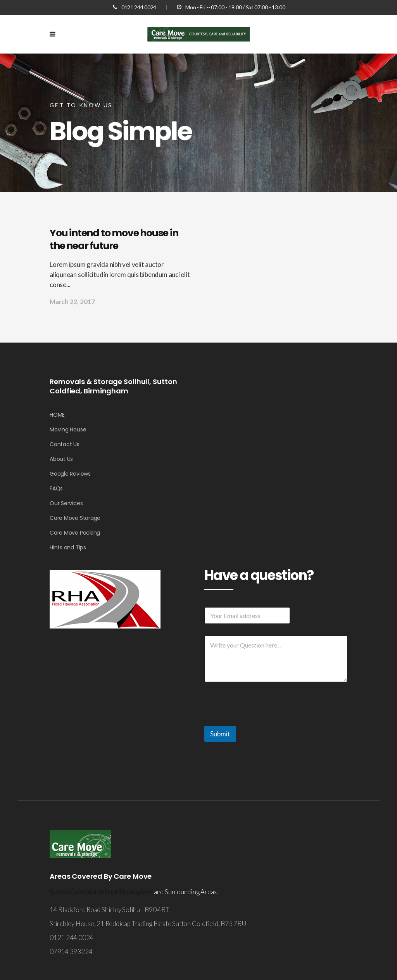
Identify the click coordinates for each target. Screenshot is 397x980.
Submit (220, 734)
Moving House (68, 429)
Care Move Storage (75, 518)
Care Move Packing (75, 533)
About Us (61, 459)
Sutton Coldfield (73, 892)
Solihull (107, 892)
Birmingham (135, 892)
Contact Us (65, 444)
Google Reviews (70, 474)
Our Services (66, 503)
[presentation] (263, 721)
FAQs (56, 488)
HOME (57, 415)
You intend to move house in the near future (114, 239)
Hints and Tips (68, 547)
